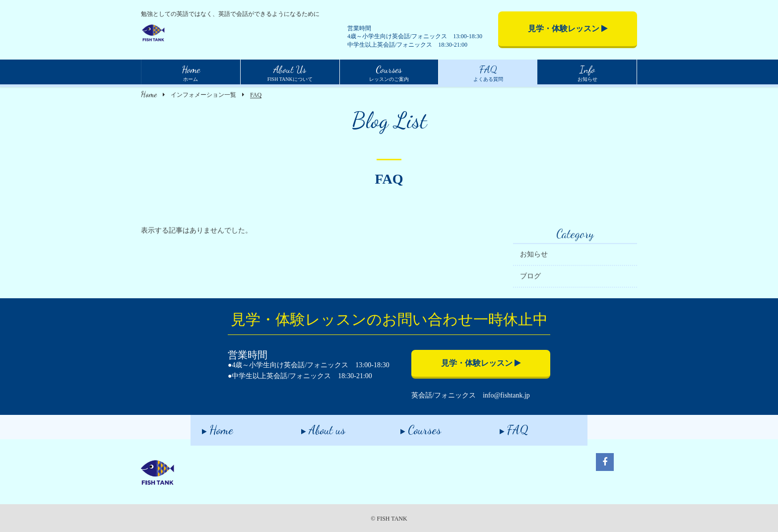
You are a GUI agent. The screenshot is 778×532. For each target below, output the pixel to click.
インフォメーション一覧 (203, 95)
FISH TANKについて (290, 72)
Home (149, 94)
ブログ (530, 280)
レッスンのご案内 (389, 72)
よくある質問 (488, 72)
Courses (409, 427)
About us (312, 427)
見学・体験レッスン (568, 29)
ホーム (191, 72)
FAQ (503, 427)
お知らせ (587, 72)
